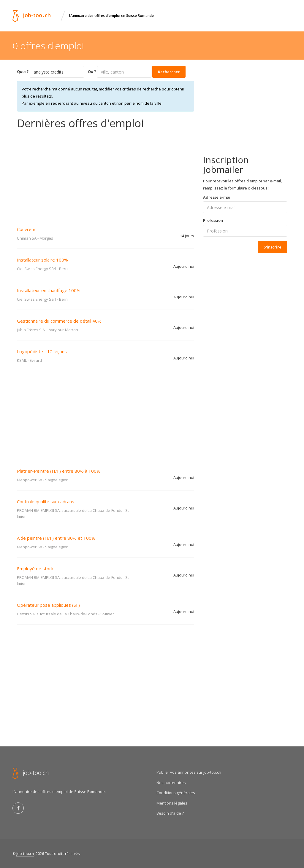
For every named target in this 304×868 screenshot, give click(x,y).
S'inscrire (273, 247)
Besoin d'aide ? (170, 813)
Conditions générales (176, 793)
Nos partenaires (171, 783)
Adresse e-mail (217, 197)
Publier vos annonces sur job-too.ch (189, 772)
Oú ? (92, 71)
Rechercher (169, 72)
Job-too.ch (25, 854)
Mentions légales (172, 803)
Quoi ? (23, 71)
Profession (213, 220)
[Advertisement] (106, 174)
